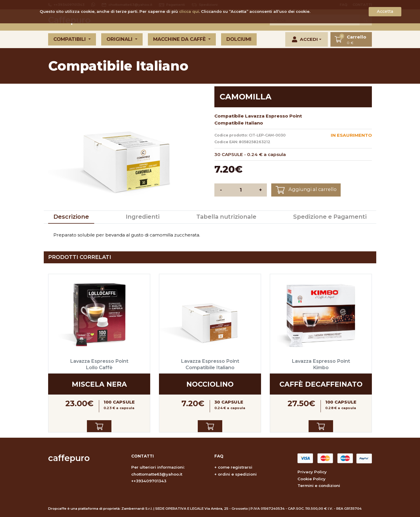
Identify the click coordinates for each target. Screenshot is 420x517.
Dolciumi (239, 39)
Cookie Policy (311, 479)
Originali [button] (120, 39)
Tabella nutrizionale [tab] (226, 217)
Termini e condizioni (319, 486)
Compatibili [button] (70, 39)
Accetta (385, 11)
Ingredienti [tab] (143, 217)
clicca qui (189, 11)
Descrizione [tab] (71, 217)
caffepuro (69, 458)
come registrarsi (235, 467)
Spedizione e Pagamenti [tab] (330, 217)
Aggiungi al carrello (306, 190)
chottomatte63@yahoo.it (157, 474)
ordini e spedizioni (237, 474)
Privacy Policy (312, 472)
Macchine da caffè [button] (180, 39)
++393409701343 (149, 481)
